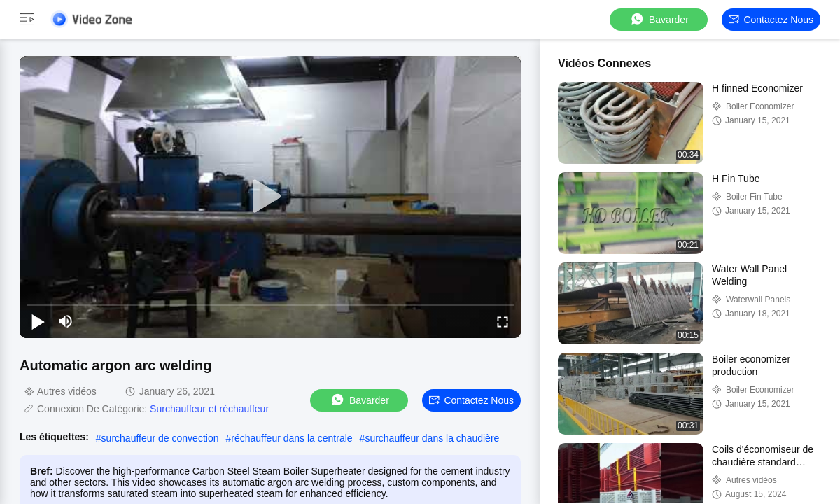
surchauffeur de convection (160, 438)
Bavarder (659, 19)
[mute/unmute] (66, 321)
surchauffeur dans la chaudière (432, 438)
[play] (270, 197)
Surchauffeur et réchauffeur (209, 409)
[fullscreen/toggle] (503, 321)
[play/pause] (38, 321)
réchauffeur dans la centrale (292, 438)
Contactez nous (771, 20)
